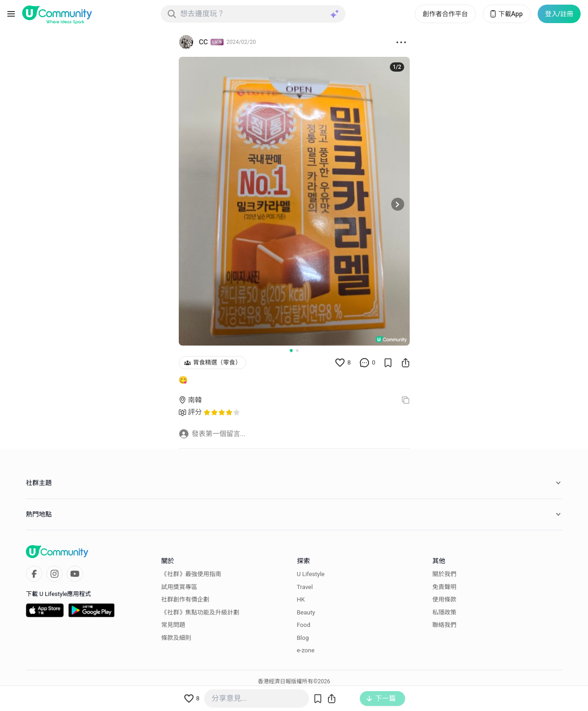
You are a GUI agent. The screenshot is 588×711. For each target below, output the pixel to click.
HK (301, 599)
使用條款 (444, 599)
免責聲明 (444, 587)
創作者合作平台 (445, 14)
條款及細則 (176, 638)
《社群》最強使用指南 (191, 574)
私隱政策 (444, 612)
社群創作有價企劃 (185, 599)
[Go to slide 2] (297, 350)
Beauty (306, 612)
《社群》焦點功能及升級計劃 (200, 612)
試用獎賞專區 (179, 587)
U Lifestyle (311, 574)
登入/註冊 (559, 14)
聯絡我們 (444, 625)
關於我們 (444, 574)
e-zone (306, 650)
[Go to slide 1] (291, 350)
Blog (303, 638)
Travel (305, 587)
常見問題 (173, 625)
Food (304, 625)
